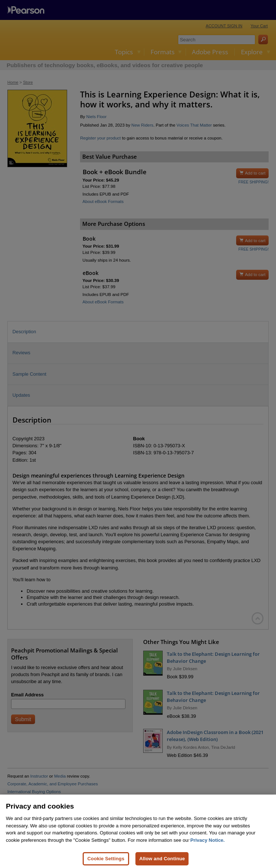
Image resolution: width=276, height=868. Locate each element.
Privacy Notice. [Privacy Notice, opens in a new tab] (208, 844)
